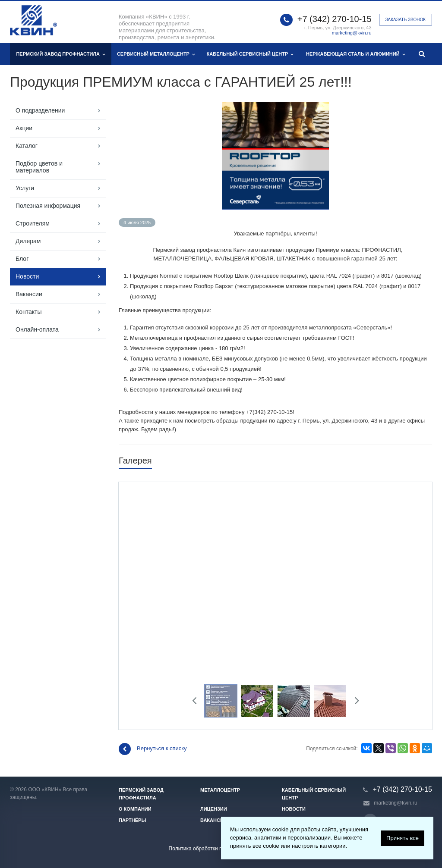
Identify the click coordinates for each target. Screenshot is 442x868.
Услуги (25, 188)
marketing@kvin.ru (352, 33)
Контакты (28, 312)
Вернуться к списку (153, 749)
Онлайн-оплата (37, 329)
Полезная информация (48, 206)
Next (354, 702)
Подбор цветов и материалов (39, 167)
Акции (24, 128)
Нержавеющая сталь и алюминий (355, 54)
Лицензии (214, 809)
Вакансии (29, 294)
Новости (27, 276)
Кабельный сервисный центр (250, 54)
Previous (198, 702)
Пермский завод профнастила (60, 54)
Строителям (33, 223)
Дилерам (28, 241)
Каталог (27, 146)
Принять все (403, 838)
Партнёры (132, 820)
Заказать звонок (406, 20)
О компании (135, 809)
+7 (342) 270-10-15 (335, 19)
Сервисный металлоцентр (156, 54)
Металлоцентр (220, 790)
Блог (22, 259)
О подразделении (40, 110)
